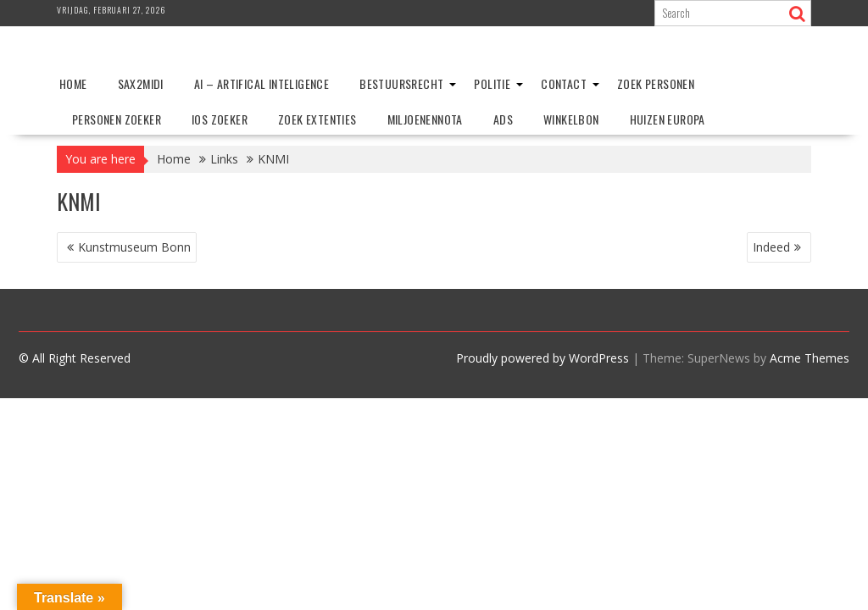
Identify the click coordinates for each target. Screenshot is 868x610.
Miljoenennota (425, 119)
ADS (503, 119)
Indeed (771, 247)
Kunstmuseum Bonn (134, 247)
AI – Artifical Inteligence (262, 83)
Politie (492, 83)
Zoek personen (656, 83)
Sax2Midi (141, 83)
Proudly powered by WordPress (542, 358)
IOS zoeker (220, 119)
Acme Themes (810, 358)
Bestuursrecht (401, 83)
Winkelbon (571, 119)
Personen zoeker (117, 119)
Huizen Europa (668, 119)
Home (73, 83)
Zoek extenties (317, 119)
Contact (564, 83)
